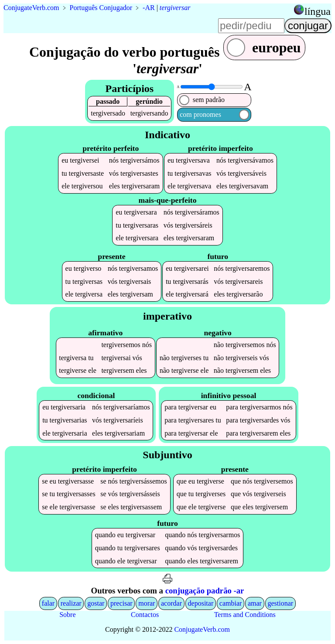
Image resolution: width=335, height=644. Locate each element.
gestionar (281, 603)
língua (318, 11)
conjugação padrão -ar (205, 591)
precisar (121, 603)
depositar (201, 603)
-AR (149, 8)
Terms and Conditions (245, 615)
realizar (71, 603)
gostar (96, 603)
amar (255, 603)
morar (147, 603)
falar (48, 603)
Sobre (67, 615)
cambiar (231, 603)
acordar (171, 603)
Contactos (145, 615)
